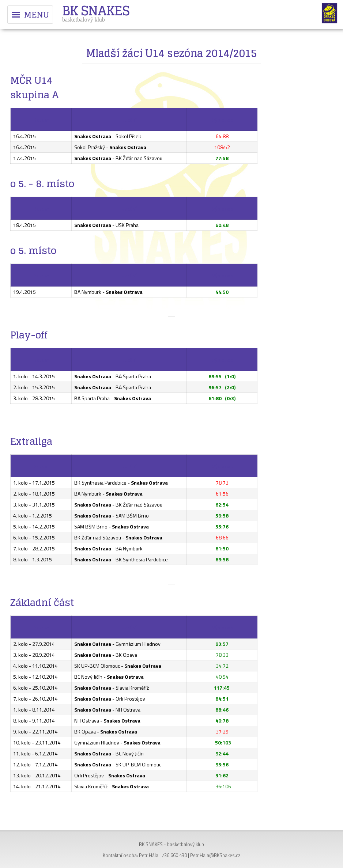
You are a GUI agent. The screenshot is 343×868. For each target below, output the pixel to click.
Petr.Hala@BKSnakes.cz (215, 855)
